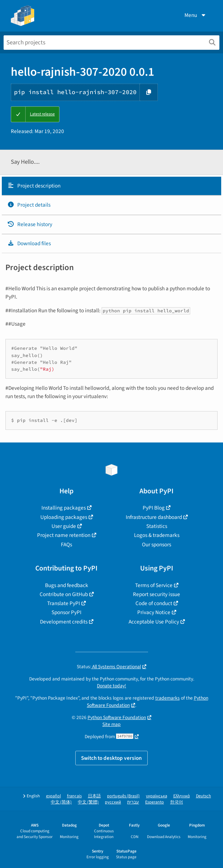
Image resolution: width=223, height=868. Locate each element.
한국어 (177, 802)
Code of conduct (154, 603)
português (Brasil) (123, 796)
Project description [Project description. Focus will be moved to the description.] (34, 186)
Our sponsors (157, 545)
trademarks (168, 698)
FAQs (66, 545)
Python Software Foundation (117, 717)
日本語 (94, 796)
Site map (111, 724)
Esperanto (155, 802)
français (74, 796)
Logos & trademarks (157, 535)
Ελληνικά (182, 796)
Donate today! (111, 686)
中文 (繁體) (88, 802)
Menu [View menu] (196, 15)
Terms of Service (154, 585)
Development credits (64, 622)
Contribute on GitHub (64, 594)
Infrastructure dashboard (154, 517)
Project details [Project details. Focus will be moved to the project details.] (29, 205)
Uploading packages (64, 517)
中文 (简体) (61, 802)
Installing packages (64, 508)
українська (157, 796)
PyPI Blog (154, 508)
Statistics (157, 526)
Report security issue (157, 594)
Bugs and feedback (67, 585)
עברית (133, 802)
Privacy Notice (154, 612)
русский (113, 802)
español (53, 796)
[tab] (111, 186)
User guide (64, 526)
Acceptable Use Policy (154, 622)
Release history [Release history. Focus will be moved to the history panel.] (30, 224)
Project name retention (64, 535)
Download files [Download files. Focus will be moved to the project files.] (29, 243)
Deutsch (204, 796)
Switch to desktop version (111, 758)
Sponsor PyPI (66, 612)
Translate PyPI (64, 603)
